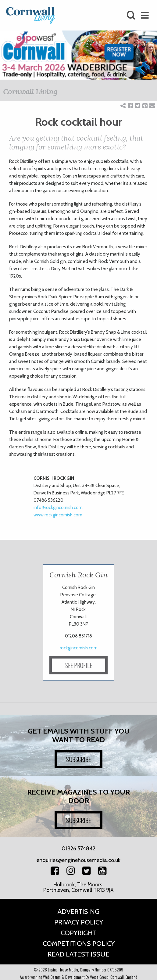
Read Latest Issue (78, 954)
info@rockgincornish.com (58, 508)
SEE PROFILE (79, 665)
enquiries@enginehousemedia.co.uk (78, 860)
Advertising (78, 912)
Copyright (79, 933)
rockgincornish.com (79, 648)
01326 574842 (78, 849)
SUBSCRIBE (78, 759)
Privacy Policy (79, 922)
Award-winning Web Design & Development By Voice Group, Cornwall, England (78, 977)
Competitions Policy (79, 944)
